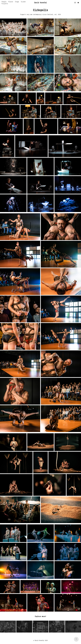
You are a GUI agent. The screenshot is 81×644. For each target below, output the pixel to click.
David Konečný (40, 3)
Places (11, 2)
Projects (5, 4)
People (4, 2)
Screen (23, 2)
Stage (17, 2)
